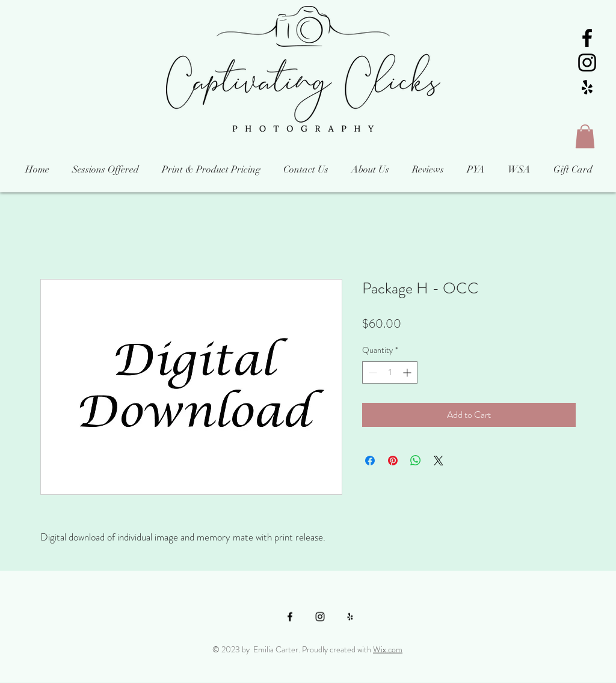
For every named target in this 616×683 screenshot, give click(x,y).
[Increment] (408, 372)
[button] (585, 136)
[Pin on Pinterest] (393, 461)
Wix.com (388, 649)
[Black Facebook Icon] (587, 38)
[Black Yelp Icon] (587, 87)
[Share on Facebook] (370, 461)
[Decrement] (371, 372)
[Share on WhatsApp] (416, 461)
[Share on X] (439, 461)
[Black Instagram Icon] (587, 63)
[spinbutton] (390, 372)
